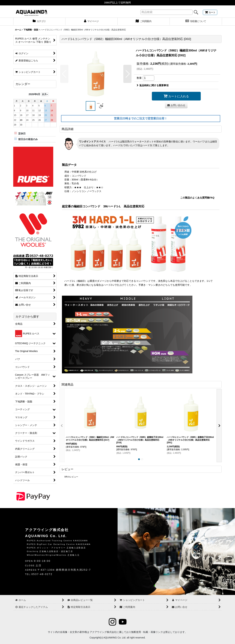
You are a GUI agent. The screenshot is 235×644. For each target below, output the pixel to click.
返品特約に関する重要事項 (153, 85)
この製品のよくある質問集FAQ (197, 198)
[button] (64, 74)
